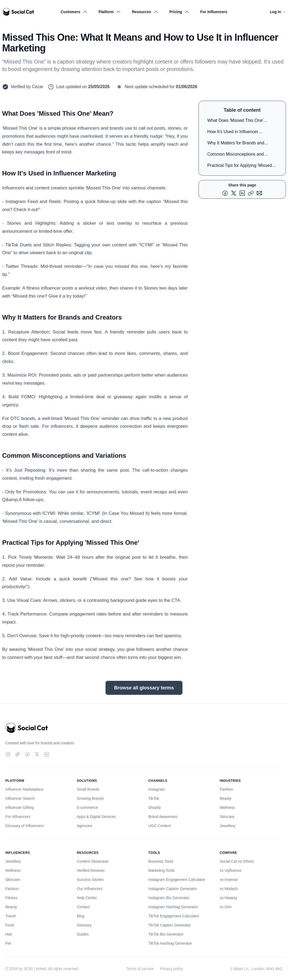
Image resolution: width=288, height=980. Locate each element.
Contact (83, 907)
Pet (8, 943)
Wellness (227, 808)
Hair (9, 934)
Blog (81, 916)
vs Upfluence (231, 870)
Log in (278, 12)
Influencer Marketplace (24, 789)
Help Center (87, 898)
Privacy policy (171, 969)
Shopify (155, 808)
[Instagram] (8, 754)
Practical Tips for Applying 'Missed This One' (240, 166)
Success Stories (90, 880)
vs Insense (229, 880)
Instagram (157, 789)
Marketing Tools (162, 870)
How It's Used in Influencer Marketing (233, 133)
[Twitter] (37, 754)
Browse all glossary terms (144, 688)
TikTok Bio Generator (166, 934)
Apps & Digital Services (96, 817)
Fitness (11, 898)
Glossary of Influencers (25, 826)
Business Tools (161, 861)
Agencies (85, 826)
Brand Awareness (163, 817)
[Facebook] (27, 754)
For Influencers (214, 12)
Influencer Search (20, 798)
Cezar (38, 87)
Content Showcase (93, 861)
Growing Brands (90, 798)
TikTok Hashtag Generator (170, 943)
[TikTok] (18, 754)
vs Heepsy (228, 898)
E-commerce (87, 808)
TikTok (154, 798)
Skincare (227, 817)
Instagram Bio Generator (169, 898)
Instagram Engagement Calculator (177, 880)
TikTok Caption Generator (170, 925)
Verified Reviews (91, 870)
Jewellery (227, 826)
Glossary (84, 925)
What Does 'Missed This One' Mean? (235, 121)
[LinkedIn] (47, 754)
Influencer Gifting (20, 808)
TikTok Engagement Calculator (174, 916)
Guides (83, 934)
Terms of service (140, 969)
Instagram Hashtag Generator (173, 907)
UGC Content (160, 826)
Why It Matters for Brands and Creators (236, 144)
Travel (10, 916)
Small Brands (88, 789)
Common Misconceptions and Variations (236, 155)
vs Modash (229, 889)
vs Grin (226, 907)
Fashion (226, 789)
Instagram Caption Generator (173, 889)
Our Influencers (90, 889)
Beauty (226, 798)
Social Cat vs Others (237, 861)
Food (10, 925)
